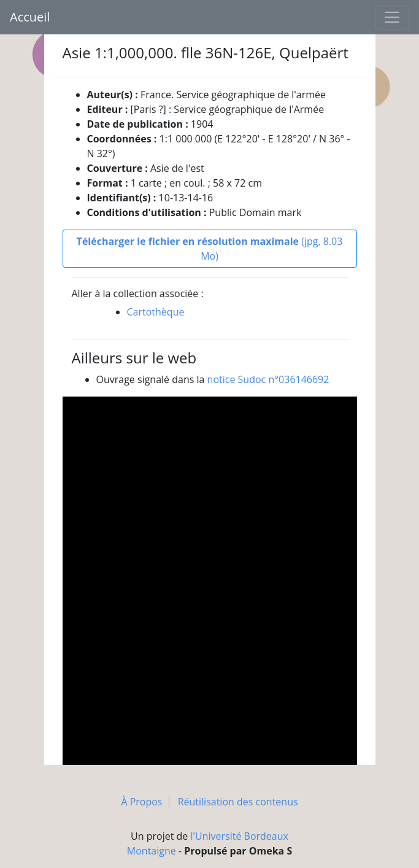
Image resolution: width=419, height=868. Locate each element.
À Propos (141, 802)
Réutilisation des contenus (238, 802)
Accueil (30, 17)
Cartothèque (156, 312)
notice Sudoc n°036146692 (268, 379)
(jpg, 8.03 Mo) (210, 249)
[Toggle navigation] (392, 17)
